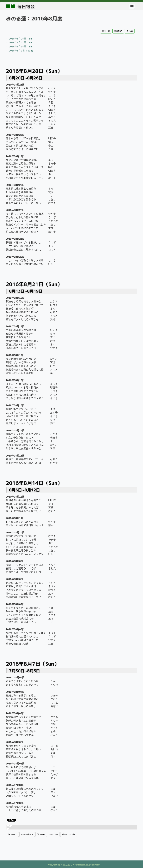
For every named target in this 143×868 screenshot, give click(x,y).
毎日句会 (26, 6)
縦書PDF (118, 31)
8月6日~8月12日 (25, 490)
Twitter (41, 834)
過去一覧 (106, 31)
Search (12, 834)
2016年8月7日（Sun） (22, 51)
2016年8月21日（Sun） (22, 43)
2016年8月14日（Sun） (22, 47)
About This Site (69, 834)
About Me (54, 834)
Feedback (27, 834)
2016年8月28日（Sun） (22, 39)
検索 (130, 31)
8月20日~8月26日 (26, 78)
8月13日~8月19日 (26, 291)
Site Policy (95, 865)
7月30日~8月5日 (25, 671)
